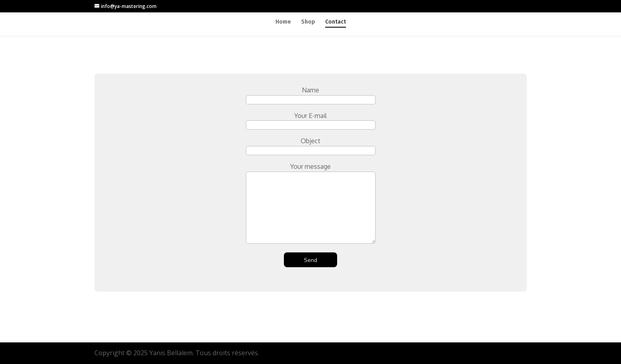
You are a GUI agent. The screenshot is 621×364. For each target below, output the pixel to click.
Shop (308, 22)
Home (283, 22)
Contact (336, 22)
